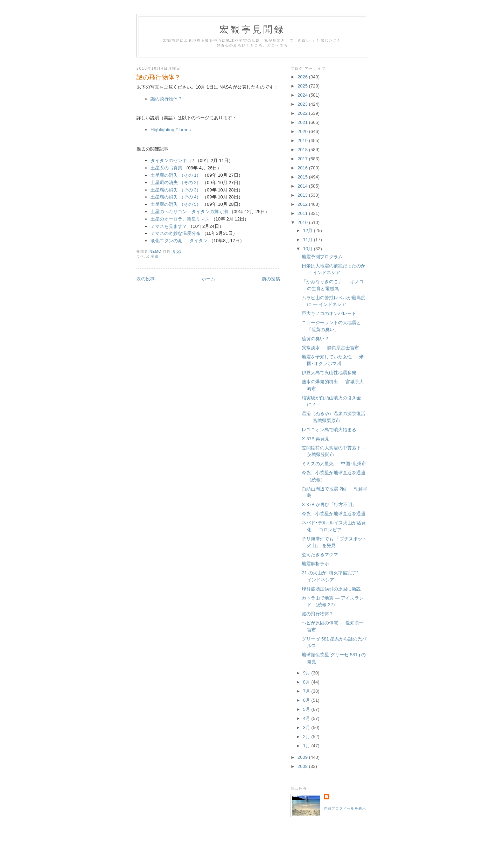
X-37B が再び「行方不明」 (329, 505)
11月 (309, 240)
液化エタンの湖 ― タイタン (179, 241)
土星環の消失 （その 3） (176, 190)
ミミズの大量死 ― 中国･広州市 (334, 464)
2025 (303, 86)
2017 (303, 159)
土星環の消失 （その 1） (176, 175)
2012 (303, 204)
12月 (309, 230)
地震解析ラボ (315, 564)
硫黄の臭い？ (315, 339)
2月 (307, 737)
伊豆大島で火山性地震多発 (329, 373)
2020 (303, 131)
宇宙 (155, 256)
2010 (303, 222)
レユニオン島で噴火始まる (329, 430)
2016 (303, 168)
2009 (303, 757)
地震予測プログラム (322, 257)
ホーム (208, 279)
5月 (307, 709)
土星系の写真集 (166, 168)
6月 (307, 700)
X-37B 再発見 (316, 439)
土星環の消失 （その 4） (176, 197)
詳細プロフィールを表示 (345, 808)
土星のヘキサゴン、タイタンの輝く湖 (189, 212)
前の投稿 (271, 279)
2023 (303, 104)
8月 (307, 682)
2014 (303, 186)
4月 (307, 718)
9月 (307, 673)
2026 (303, 77)
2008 (303, 766)
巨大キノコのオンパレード (329, 313)
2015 (303, 177)
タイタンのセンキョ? (172, 160)
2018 (303, 150)
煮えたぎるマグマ (320, 555)
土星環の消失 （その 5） (176, 204)
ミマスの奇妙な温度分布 (176, 233)
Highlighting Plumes (171, 130)
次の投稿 (146, 279)
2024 (303, 95)
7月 (307, 691)
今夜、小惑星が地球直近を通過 (334, 514)
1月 (307, 746)
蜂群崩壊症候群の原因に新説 (331, 589)
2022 (303, 113)
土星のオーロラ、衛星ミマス (180, 219)
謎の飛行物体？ (166, 99)
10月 (309, 249)
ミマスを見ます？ (169, 226)
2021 (303, 122)
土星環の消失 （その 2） (176, 183)
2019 (303, 141)
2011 (303, 213)
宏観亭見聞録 (252, 30)
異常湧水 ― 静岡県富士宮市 (330, 348)
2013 (303, 195)
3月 (307, 727)
